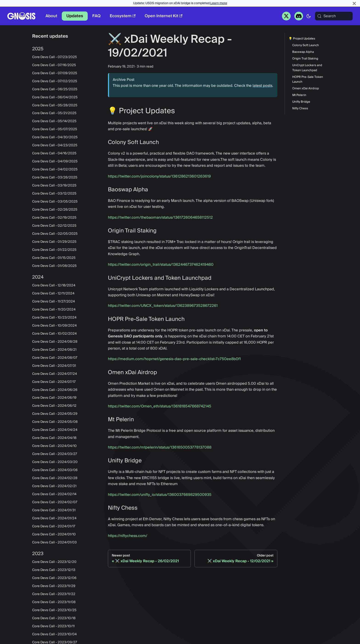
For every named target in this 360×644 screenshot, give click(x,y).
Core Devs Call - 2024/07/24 (55, 374)
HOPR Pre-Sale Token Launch (308, 79)
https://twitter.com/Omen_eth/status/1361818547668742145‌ (160, 406)
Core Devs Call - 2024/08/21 (54, 350)
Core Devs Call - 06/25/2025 (55, 89)
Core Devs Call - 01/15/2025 (54, 258)
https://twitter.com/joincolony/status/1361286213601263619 (159, 176)
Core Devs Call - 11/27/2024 (53, 302)
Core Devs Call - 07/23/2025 (55, 57)
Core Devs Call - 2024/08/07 (55, 358)
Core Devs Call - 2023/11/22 (54, 594)
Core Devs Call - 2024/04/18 (54, 438)
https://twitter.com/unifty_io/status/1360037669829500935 (160, 495)
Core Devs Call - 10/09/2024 (54, 326)
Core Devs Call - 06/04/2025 (55, 97)
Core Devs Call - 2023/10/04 (54, 634)
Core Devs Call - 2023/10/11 (53, 626)
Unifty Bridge (301, 102)
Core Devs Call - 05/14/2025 (54, 121)
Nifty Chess (300, 109)
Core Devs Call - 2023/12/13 (54, 570)
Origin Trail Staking (305, 59)
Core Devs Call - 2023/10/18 (54, 618)
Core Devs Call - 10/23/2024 (54, 318)
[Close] (354, 3)
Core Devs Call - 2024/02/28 (55, 478)
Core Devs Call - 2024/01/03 (54, 542)
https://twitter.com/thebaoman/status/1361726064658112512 (160, 217)
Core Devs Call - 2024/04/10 (54, 446)
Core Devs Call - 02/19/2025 (54, 218)
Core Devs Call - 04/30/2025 (55, 137)
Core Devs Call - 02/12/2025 (54, 226)
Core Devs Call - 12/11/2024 (53, 294)
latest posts (262, 86)
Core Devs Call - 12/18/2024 (54, 285)
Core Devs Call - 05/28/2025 (55, 105)
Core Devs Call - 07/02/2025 (55, 81)
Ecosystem (123, 16)
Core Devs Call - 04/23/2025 (55, 145)
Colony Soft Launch (306, 45)
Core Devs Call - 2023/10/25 (54, 610)
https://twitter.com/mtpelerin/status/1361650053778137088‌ (160, 447)
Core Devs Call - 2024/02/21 (54, 486)
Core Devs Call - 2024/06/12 (54, 406)
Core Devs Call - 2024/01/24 (54, 518)
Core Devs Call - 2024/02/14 (54, 494)
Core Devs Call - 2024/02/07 (55, 502)
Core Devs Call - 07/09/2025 (55, 73)
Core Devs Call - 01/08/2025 (54, 266)
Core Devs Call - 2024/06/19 (54, 398)
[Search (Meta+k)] (334, 16)
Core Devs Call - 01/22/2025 (54, 250)
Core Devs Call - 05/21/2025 (54, 113)
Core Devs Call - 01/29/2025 (54, 242)
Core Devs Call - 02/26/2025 (55, 210)
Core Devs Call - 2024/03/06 (55, 470)
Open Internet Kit (163, 16)
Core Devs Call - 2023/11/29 (54, 586)
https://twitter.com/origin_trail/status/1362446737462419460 (161, 265)
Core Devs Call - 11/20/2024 (54, 310)
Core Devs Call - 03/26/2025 (55, 178)
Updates (75, 16)
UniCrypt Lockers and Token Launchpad (307, 68)
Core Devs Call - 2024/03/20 (55, 462)
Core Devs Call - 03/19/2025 (54, 186)
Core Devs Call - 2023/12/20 (54, 562)
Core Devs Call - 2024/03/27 (55, 454)
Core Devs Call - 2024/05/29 (55, 414)
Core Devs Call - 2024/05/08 (55, 422)
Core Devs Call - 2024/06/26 (55, 390)
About (51, 16)
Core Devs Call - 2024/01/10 (54, 534)
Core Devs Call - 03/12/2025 (54, 194)
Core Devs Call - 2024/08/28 (55, 342)
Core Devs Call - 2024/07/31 (54, 366)
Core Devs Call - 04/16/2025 (54, 153)
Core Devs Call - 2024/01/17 (54, 526)
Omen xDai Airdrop (306, 89)
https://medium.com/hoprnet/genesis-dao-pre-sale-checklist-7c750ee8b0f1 (174, 359)
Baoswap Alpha (303, 52)
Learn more (219, 3)
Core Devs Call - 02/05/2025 (55, 234)
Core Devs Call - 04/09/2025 (55, 161)
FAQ (96, 16)
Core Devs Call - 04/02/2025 (55, 169)
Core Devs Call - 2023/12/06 (54, 578)
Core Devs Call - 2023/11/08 (54, 602)
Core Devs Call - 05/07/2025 (55, 129)
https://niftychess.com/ (128, 536)
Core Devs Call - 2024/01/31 (54, 510)
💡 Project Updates (302, 39)
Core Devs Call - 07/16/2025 (54, 65)
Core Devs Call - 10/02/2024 (54, 334)
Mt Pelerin (299, 95)
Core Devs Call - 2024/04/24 (55, 430)
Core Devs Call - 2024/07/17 (54, 382)
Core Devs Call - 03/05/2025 (55, 202)
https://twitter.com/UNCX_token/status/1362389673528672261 (163, 306)
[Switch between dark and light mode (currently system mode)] (309, 16)
